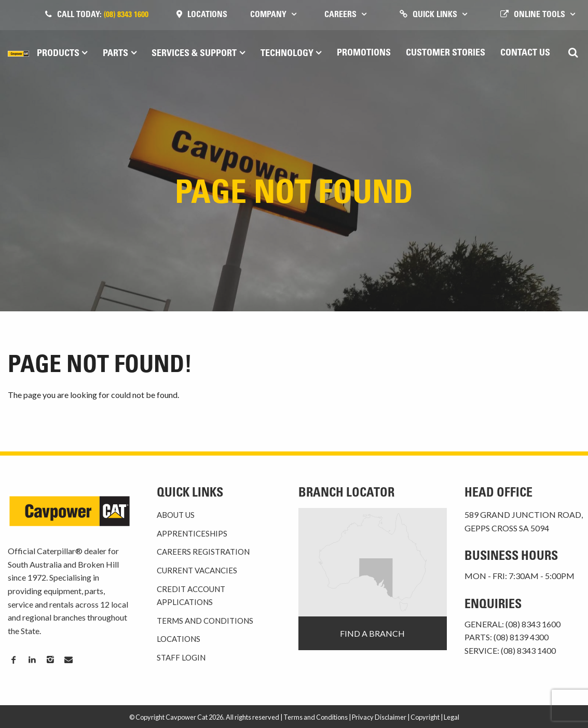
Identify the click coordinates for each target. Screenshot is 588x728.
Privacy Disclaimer (379, 717)
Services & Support (194, 54)
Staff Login (181, 657)
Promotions (364, 53)
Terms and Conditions (205, 621)
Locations (207, 15)
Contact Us (525, 53)
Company (268, 15)
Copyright (425, 717)
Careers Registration (203, 552)
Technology (287, 54)
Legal (452, 717)
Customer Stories (446, 53)
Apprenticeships (192, 533)
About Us (176, 515)
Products (58, 54)
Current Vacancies (197, 570)
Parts (115, 54)
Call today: (103, 15)
